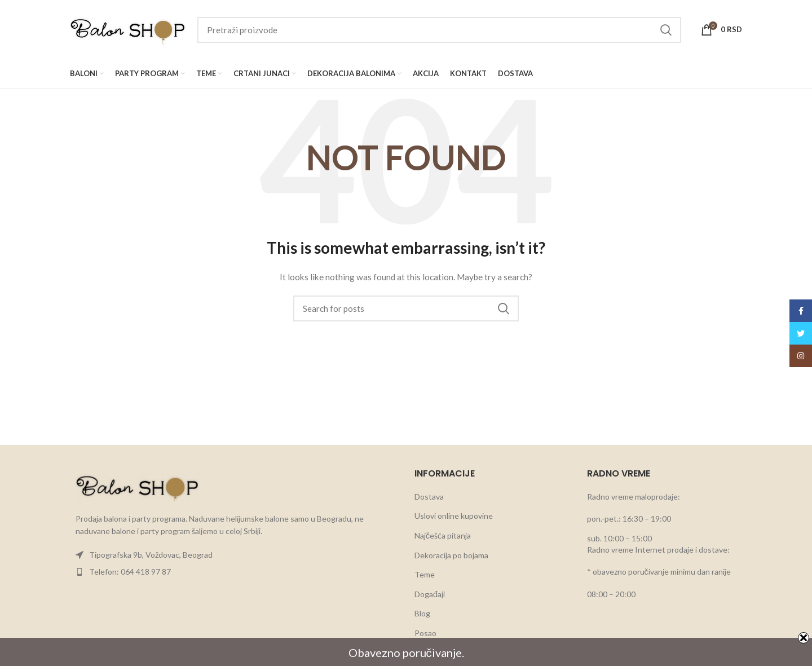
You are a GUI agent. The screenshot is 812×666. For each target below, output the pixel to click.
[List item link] (234, 555)
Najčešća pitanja (443, 535)
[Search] (439, 30)
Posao (425, 633)
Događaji (430, 594)
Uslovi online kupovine (454, 516)
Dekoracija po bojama (451, 555)
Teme (425, 574)
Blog (422, 613)
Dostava (429, 497)
